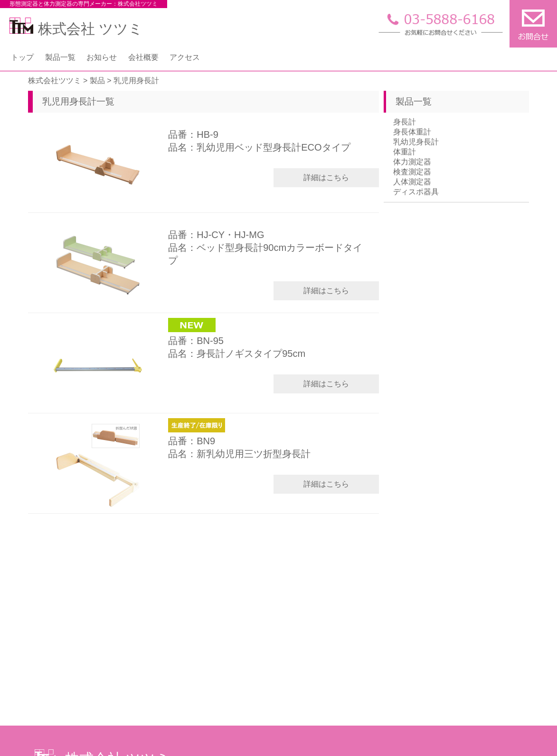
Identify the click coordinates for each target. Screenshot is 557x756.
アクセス (185, 57)
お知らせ (102, 57)
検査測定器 (412, 172)
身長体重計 (412, 132)
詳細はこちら (326, 177)
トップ (22, 57)
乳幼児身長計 (416, 142)
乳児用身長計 (69, 101)
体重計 (405, 152)
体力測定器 (412, 162)
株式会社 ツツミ (76, 29)
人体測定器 (412, 182)
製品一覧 (60, 57)
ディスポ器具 (416, 192)
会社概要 (143, 57)
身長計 (405, 122)
